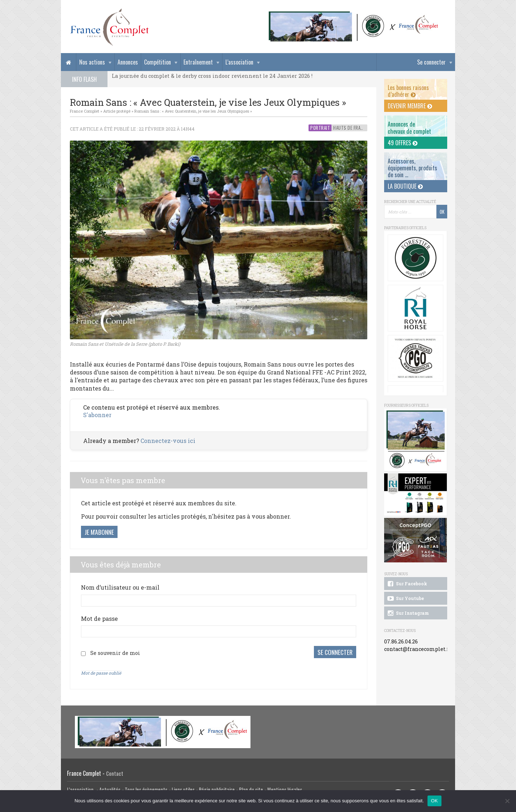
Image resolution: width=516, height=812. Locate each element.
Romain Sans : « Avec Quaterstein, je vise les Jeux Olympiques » (193, 111)
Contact (115, 773)
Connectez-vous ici (168, 441)
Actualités (110, 789)
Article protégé (117, 111)
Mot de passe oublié (101, 672)
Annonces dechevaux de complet (409, 128)
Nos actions (92, 62)
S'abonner (97, 415)
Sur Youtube (405, 599)
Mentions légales (285, 789)
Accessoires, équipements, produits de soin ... (412, 168)
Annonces (128, 62)
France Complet (85, 111)
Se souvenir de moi (115, 653)
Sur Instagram (408, 613)
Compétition (157, 62)
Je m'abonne (99, 532)
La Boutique (405, 186)
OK (434, 801)
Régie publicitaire (217, 789)
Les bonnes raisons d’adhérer (408, 91)
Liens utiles (183, 789)
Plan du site (251, 789)
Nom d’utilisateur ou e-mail (120, 587)
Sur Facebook (407, 584)
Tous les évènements (146, 789)
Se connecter (431, 62)
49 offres (403, 143)
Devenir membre (410, 106)
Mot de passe (99, 619)
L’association (239, 62)
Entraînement (198, 62)
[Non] (507, 801)
